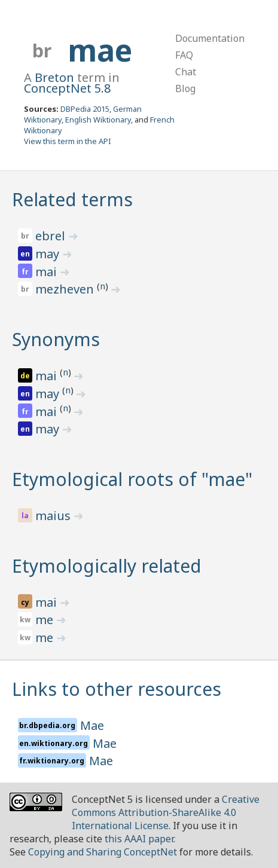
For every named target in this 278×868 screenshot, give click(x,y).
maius (54, 516)
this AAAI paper (139, 839)
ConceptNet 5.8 (67, 88)
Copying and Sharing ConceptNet (103, 852)
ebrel (52, 236)
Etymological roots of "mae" (132, 479)
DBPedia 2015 (85, 109)
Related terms (72, 199)
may (49, 254)
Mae (92, 725)
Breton (54, 77)
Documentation (210, 38)
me (46, 620)
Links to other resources (117, 689)
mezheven (66, 289)
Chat (186, 72)
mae (100, 50)
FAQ (184, 55)
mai (48, 272)
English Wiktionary (98, 120)
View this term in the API (68, 141)
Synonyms (56, 339)
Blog (185, 88)
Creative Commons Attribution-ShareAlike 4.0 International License (166, 812)
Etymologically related (107, 566)
